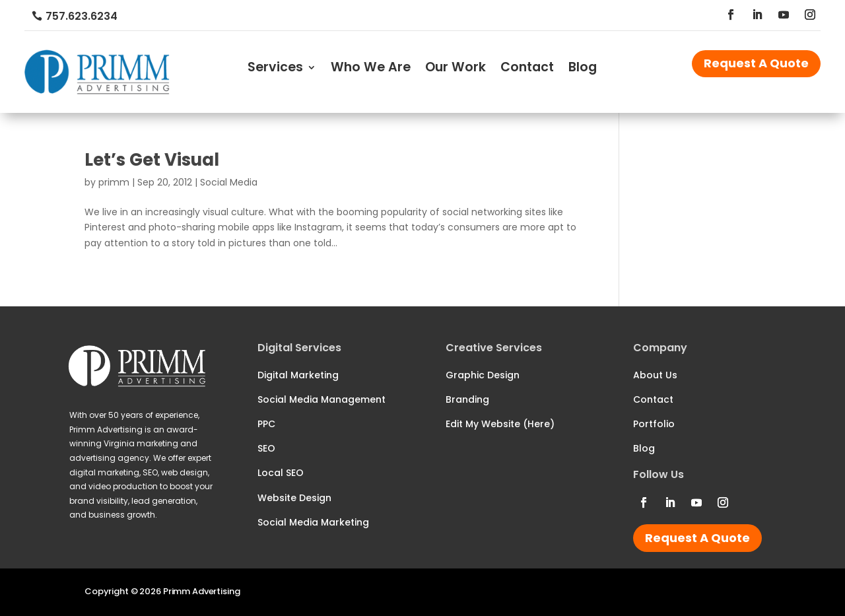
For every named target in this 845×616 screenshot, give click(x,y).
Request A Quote (756, 63)
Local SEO (281, 473)
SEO (266, 448)
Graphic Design (483, 375)
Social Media (229, 182)
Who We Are (371, 69)
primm (114, 182)
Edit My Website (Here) (500, 424)
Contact (527, 69)
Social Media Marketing (313, 522)
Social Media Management (321, 399)
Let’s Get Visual (152, 160)
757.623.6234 (82, 16)
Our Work (456, 69)
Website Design (294, 498)
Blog (583, 69)
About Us (655, 375)
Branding (467, 399)
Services (275, 69)
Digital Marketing (298, 375)
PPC (266, 424)
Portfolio (654, 424)
